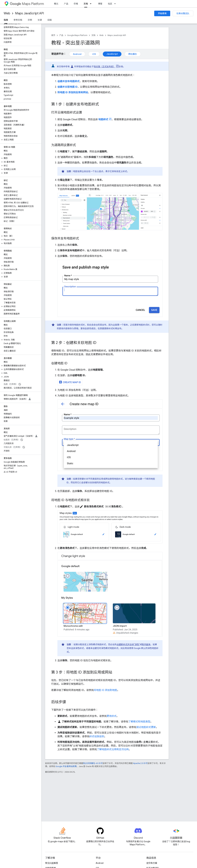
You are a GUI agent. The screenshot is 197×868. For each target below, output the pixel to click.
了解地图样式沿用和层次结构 (113, 749)
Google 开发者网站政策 (66, 766)
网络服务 (133, 54)
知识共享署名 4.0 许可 (93, 763)
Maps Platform (27, 4)
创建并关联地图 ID (67, 87)
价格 (76, 4)
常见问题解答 (52, 863)
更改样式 (112, 716)
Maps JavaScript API (29, 13)
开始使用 (162, 13)
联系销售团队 (183, 13)
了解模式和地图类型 (139, 722)
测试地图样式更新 (146, 727)
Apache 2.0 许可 (140, 763)
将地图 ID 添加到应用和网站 (73, 92)
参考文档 (18, 20)
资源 (40, 20)
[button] (20, 140)
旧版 (50, 20)
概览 (56, 4)
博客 (100, 4)
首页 (53, 35)
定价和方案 (152, 863)
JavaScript (112, 54)
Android (77, 54)
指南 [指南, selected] (6, 20)
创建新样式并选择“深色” (128, 644)
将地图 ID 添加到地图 (105, 690)
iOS (94, 54)
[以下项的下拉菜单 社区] (116, 4)
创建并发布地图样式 (68, 81)
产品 (66, 4)
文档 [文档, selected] (86, 4)
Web (7, 13)
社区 (110, 4)
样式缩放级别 (97, 736)
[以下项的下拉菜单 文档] (92, 4)
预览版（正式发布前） (105, 67)
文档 (93, 35)
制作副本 (146, 644)
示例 (30, 20)
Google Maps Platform (77, 35)
